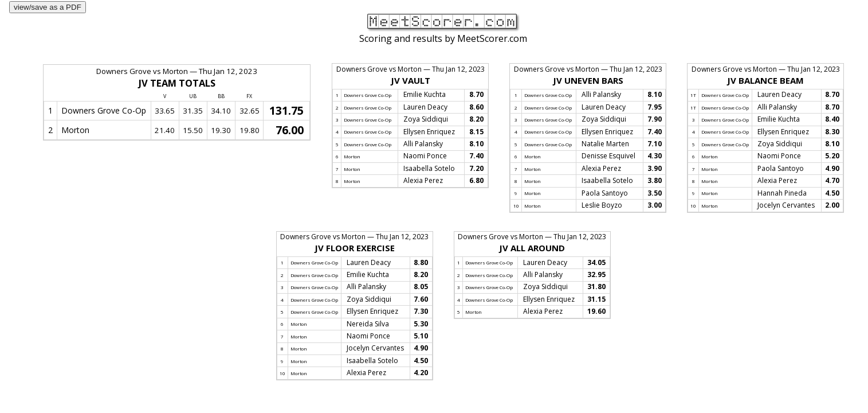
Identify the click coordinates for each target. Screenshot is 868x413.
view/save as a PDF (48, 7)
